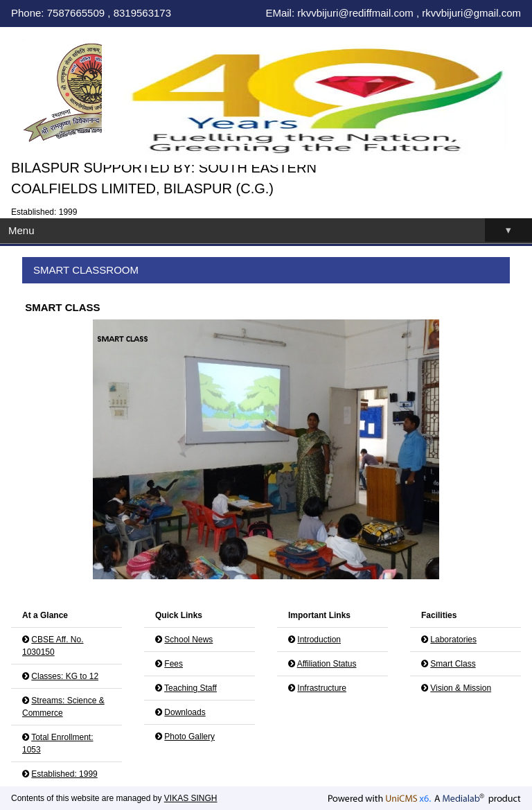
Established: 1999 (64, 774)
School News (188, 640)
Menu (270, 230)
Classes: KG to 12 (65, 676)
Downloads (185, 712)
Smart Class (453, 664)
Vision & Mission (461, 688)
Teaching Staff (190, 688)
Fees (174, 664)
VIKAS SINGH (191, 798)
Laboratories (453, 640)
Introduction (319, 640)
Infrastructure (322, 688)
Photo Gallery (189, 737)
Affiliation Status (327, 664)
